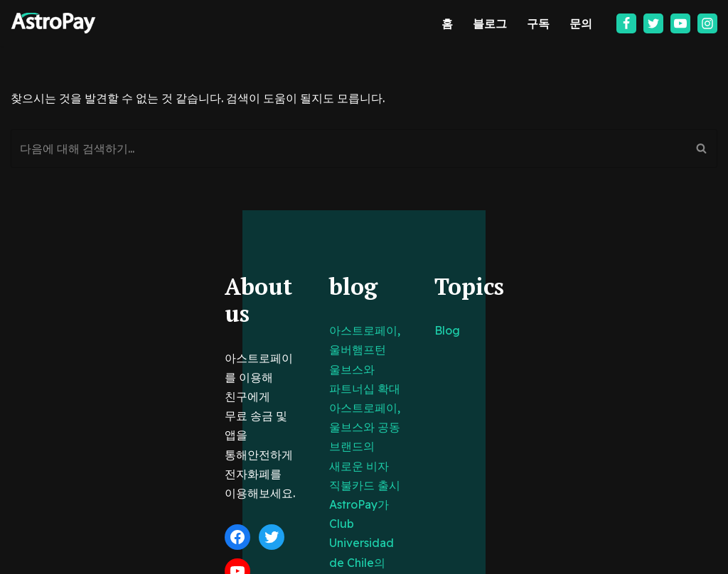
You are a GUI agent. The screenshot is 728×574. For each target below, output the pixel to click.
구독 (538, 23)
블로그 (490, 23)
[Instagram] (707, 23)
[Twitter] (653, 23)
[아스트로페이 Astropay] (53, 23)
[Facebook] (626, 23)
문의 (581, 23)
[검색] (348, 149)
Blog (510, 331)
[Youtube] (680, 23)
